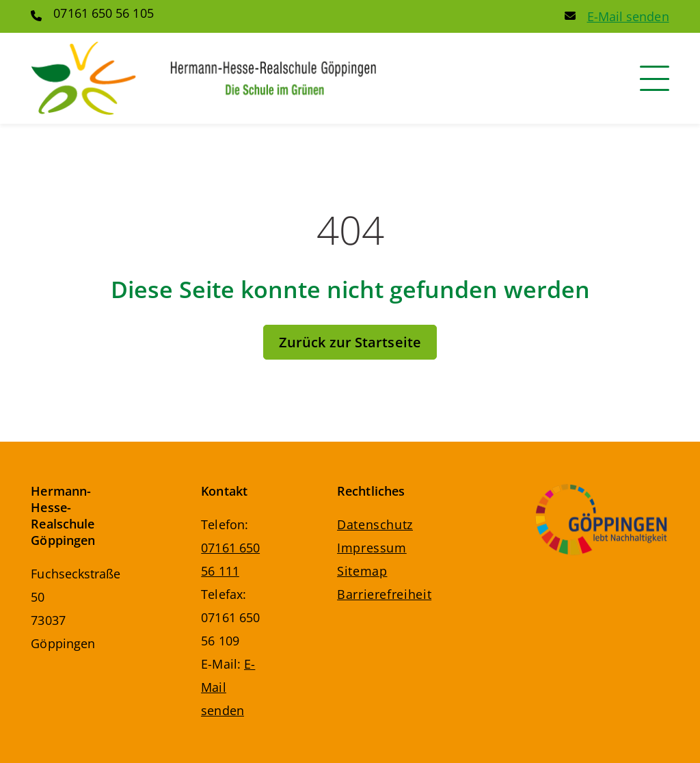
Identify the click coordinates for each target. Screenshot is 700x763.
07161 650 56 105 (103, 13)
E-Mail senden (628, 16)
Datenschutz (375, 524)
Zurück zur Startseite (350, 342)
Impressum (372, 548)
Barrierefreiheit (384, 594)
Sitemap (362, 571)
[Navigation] (655, 78)
